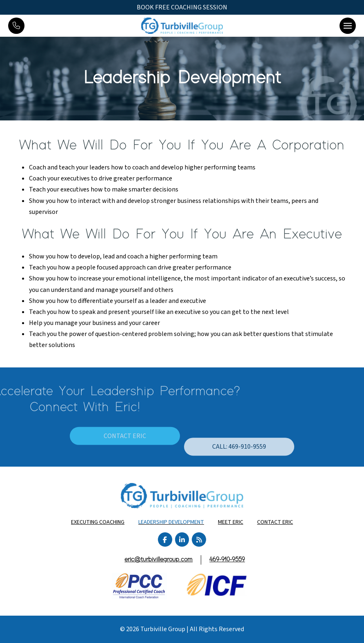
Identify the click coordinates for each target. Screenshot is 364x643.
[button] (348, 26)
